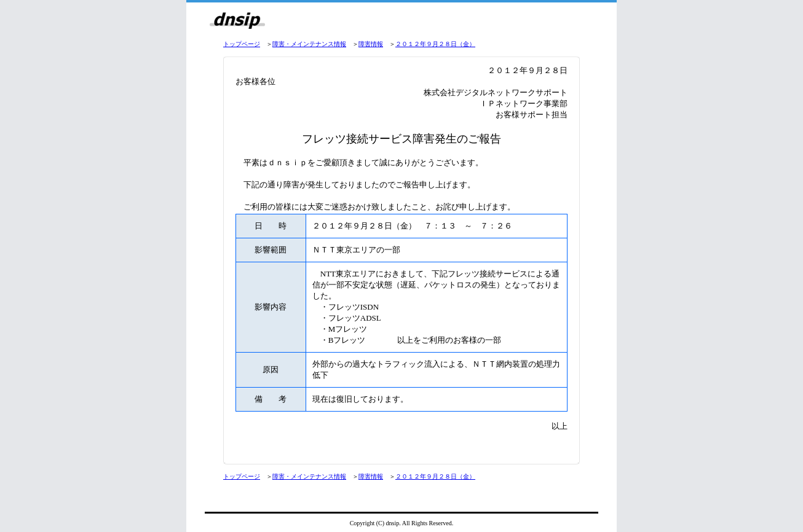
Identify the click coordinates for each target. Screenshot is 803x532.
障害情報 (371, 44)
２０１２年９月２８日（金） (435, 44)
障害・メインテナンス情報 (309, 44)
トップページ (242, 44)
